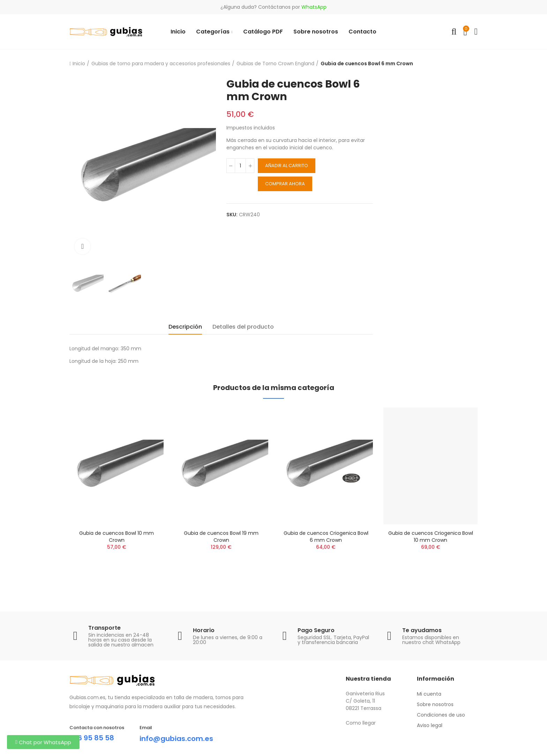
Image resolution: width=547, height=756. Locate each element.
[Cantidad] (240, 166)
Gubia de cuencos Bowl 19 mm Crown (221, 537)
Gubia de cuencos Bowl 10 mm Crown (117, 537)
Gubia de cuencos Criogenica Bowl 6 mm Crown (326, 537)
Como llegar (361, 723)
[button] (43, 742)
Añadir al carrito (287, 166)
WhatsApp (314, 7)
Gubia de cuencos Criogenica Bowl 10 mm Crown (431, 537)
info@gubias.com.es (176, 739)
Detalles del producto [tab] (243, 327)
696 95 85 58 (92, 738)
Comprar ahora (285, 184)
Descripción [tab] (185, 327)
